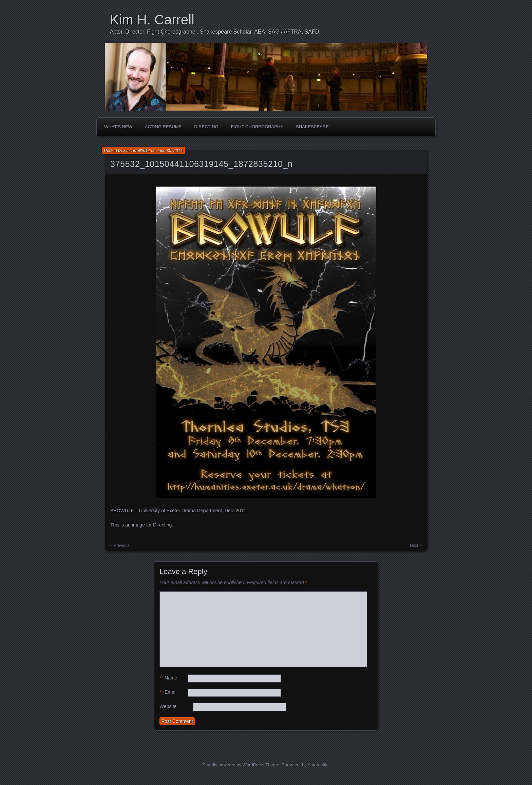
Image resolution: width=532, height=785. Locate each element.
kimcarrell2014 (137, 151)
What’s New (118, 127)
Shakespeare (312, 127)
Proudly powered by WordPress (233, 765)
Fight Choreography (257, 127)
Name (168, 678)
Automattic (318, 765)
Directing (206, 127)
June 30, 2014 (170, 151)
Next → (417, 545)
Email (168, 692)
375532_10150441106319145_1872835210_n (202, 164)
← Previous (119, 545)
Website (168, 706)
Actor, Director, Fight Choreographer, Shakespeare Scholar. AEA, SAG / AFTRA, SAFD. (215, 32)
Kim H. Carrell (152, 20)
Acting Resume (163, 127)
